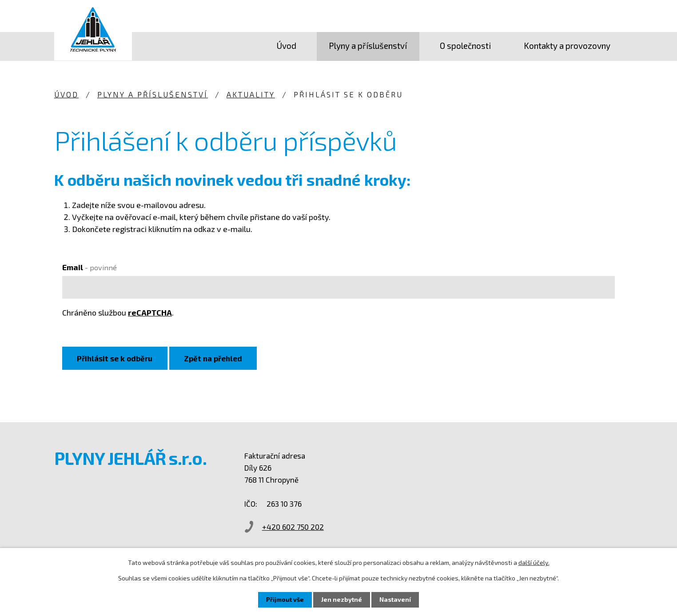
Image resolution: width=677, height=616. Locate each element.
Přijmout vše (285, 600)
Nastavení (395, 600)
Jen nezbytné (342, 600)
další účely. (534, 562)
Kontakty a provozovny (567, 46)
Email (90, 267)
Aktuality (251, 94)
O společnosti (465, 46)
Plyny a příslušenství (368, 46)
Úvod (286, 46)
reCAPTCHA (150, 312)
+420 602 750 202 (297, 527)
